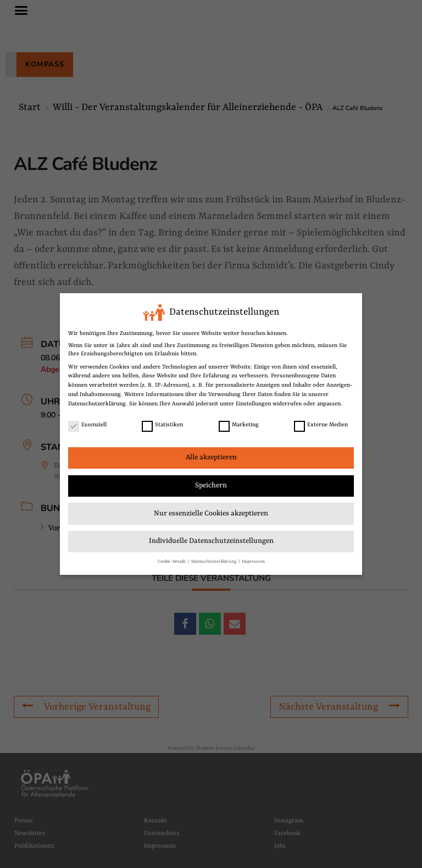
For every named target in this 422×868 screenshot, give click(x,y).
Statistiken (162, 425)
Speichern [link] (211, 485)
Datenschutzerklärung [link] (97, 404)
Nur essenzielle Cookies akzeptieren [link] (211, 513)
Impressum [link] (253, 561)
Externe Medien (321, 425)
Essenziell (87, 425)
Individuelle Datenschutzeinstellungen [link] (211, 541)
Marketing (239, 425)
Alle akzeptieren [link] (211, 457)
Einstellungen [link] (253, 404)
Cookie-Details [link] (172, 561)
